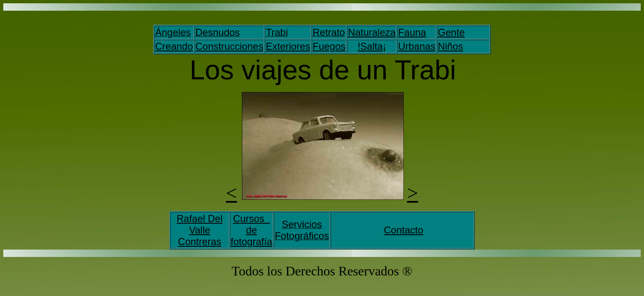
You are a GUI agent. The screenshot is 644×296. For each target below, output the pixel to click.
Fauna (412, 32)
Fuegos (329, 46)
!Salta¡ (372, 46)
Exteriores (288, 46)
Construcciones (229, 46)
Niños (450, 46)
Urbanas (417, 46)
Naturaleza (372, 32)
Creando (174, 46)
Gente (451, 32)
